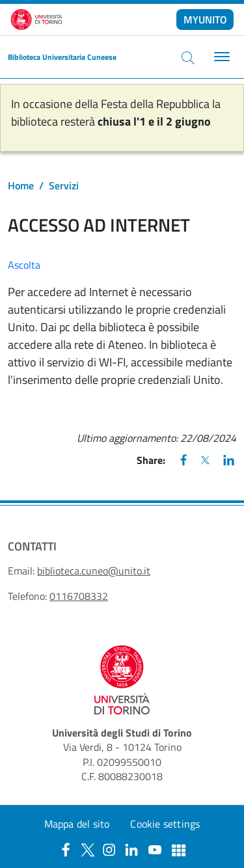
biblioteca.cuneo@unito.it (94, 571)
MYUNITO (205, 20)
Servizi (64, 185)
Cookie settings (165, 824)
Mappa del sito (77, 824)
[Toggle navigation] (220, 57)
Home (21, 185)
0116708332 (79, 596)
